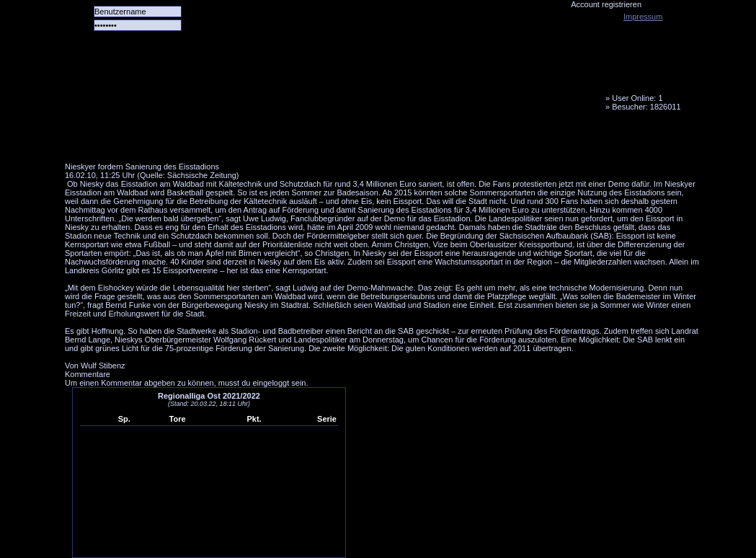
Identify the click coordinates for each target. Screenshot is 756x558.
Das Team (207, 141)
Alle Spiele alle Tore (123, 141)
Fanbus (432, 141)
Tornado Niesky (382, 83)
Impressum (643, 17)
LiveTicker (319, 141)
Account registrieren (606, 4)
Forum (263, 141)
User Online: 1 (637, 98)
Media (375, 141)
